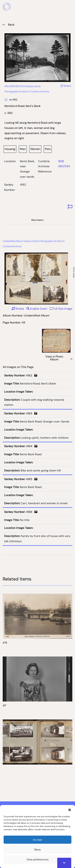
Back (11, 25)
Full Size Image (61, 309)
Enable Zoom (37, 309)
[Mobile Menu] (70, 7)
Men (23, 149)
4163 (32, 413)
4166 (32, 512)
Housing (10, 149)
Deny (37, 850)
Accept (37, 840)
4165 (32, 479)
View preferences (37, 859)
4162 (32, 375)
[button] (70, 809)
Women (35, 149)
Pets (48, 149)
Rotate (18, 309)
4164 (32, 446)
